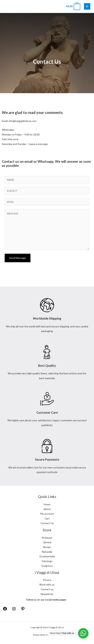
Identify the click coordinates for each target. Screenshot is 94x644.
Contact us (47, 589)
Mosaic (47, 547)
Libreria (47, 542)
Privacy (47, 580)
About (47, 509)
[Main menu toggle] (87, 6)
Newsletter (47, 594)
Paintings (47, 561)
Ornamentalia (47, 556)
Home (47, 504)
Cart (47, 518)
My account (47, 514)
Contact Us (47, 523)
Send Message (18, 258)
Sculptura (47, 566)
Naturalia (47, 552)
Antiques (47, 538)
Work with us (47, 585)
